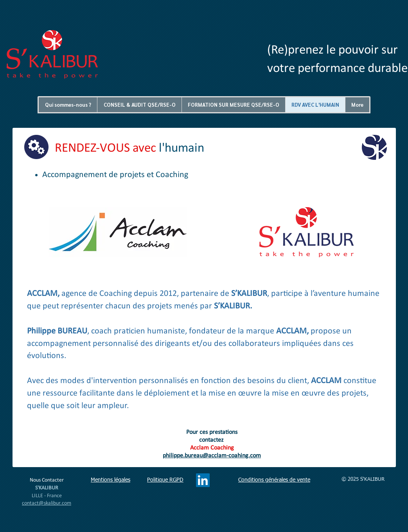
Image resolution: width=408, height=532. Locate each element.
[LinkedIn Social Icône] (203, 480)
